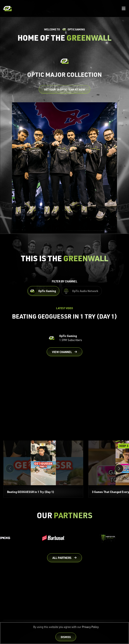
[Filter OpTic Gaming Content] (43, 291)
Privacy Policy (90, 627)
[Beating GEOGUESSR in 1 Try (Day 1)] (43, 469)
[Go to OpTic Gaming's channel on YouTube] (64, 352)
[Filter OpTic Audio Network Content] (82, 291)
